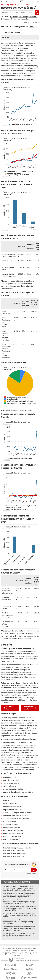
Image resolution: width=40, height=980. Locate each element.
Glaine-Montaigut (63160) (13, 789)
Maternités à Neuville (11, 827)
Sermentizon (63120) (11, 783)
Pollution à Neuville (10, 839)
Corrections (9, 954)
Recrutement (16, 950)
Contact (8, 950)
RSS (36, 952)
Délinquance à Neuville (12, 836)
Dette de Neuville (9, 708)
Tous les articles (29, 952)
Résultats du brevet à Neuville (15, 854)
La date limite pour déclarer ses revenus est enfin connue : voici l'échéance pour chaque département (19, 922)
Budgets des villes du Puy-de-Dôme (18, 792)
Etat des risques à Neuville (13, 830)
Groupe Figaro (30, 954)
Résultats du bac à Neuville (14, 851)
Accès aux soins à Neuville (13, 833)
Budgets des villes (11, 5)
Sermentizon (33, 17)
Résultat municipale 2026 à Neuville (17, 848)
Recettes (5, 37)
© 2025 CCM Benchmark (20, 956)
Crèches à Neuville (10, 824)
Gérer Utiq (20, 952)
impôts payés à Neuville (23, 410)
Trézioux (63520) (10, 786)
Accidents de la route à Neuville (16, 815)
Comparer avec (7, 32)
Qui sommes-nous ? (9, 948)
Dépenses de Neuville (30, 708)
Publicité (34, 948)
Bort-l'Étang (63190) (11, 780)
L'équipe (19, 948)
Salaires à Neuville (10, 804)
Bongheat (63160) (10, 777)
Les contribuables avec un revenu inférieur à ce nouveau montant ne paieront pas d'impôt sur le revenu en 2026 (20, 908)
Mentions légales (19, 954)
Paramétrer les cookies (9, 952)
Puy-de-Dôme (24, 5)
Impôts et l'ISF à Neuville (13, 810)
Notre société (27, 948)
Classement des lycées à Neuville (16, 818)
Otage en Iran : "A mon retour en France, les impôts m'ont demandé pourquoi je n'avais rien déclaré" (20, 915)
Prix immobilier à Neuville (13, 807)
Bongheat (13, 17)
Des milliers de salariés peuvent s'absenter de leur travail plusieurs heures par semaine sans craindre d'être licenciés (19, 928)
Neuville (6, 801)
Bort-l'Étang (23, 17)
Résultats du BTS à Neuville (14, 857)
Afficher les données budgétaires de (14, 27)
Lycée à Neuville (9, 821)
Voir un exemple (32, 874)
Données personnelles (28, 950)
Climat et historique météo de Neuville (18, 813)
